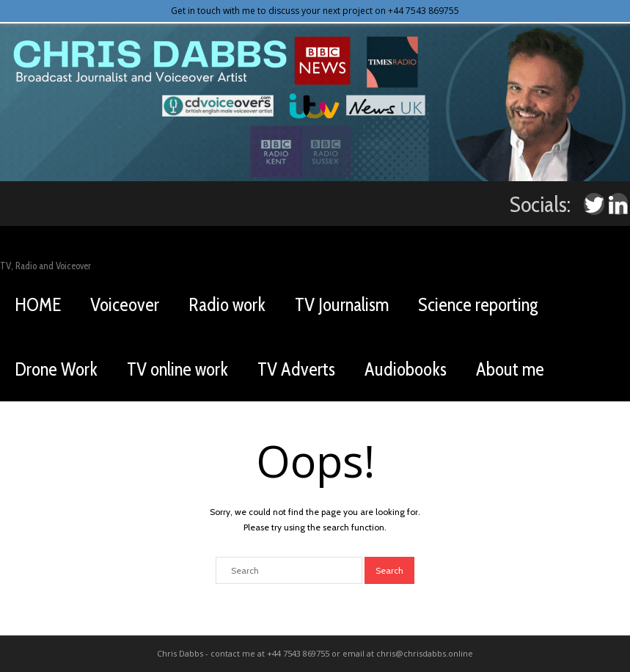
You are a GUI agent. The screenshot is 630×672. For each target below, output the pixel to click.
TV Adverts (296, 369)
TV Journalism (342, 304)
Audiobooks (406, 369)
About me (510, 369)
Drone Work (56, 369)
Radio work (227, 304)
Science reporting (478, 304)
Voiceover (125, 304)
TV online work (177, 369)
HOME (38, 304)
